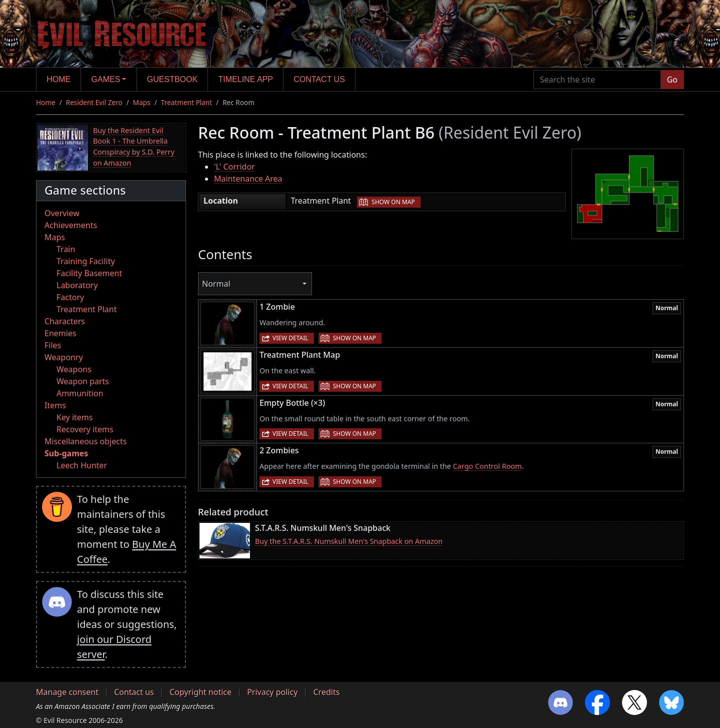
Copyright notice (200, 692)
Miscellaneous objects (85, 441)
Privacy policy (272, 692)
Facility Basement (89, 273)
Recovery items (85, 429)
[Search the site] (597, 80)
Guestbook (172, 79)
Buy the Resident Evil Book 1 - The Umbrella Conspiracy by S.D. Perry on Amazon (134, 147)
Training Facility (86, 261)
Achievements (71, 225)
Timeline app (246, 79)
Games (106, 79)
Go (672, 80)
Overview (62, 213)
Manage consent (67, 692)
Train (66, 249)
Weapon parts (83, 381)
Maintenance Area (248, 179)
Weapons (74, 369)
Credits (326, 692)
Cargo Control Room (487, 466)
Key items (74, 417)
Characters (65, 321)
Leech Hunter (82, 465)
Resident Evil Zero (94, 102)
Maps (142, 102)
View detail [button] (290, 338)
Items (55, 405)
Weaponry (64, 357)
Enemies (60, 333)
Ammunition (80, 393)
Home (58, 79)
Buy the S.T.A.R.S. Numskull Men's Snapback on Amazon (349, 541)
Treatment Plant (186, 102)
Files (53, 345)
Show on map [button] (393, 202)
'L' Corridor (234, 167)
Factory (70, 297)
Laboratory (77, 285)
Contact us (319, 79)
